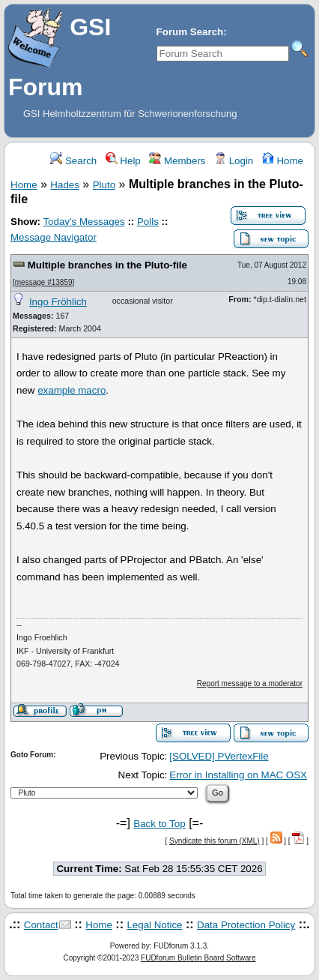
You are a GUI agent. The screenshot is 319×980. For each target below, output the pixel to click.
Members (177, 161)
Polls (148, 222)
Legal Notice (154, 925)
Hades (65, 185)
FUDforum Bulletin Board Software (198, 958)
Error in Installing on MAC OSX (238, 775)
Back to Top (159, 824)
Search (73, 161)
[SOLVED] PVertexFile (219, 756)
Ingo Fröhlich (58, 302)
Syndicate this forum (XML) (215, 841)
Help (123, 161)
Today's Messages (83, 222)
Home (283, 161)
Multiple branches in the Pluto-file (107, 265)
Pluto (104, 185)
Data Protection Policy (246, 925)
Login (234, 161)
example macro (72, 390)
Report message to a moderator (250, 683)
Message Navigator (54, 237)
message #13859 (44, 282)
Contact (41, 925)
